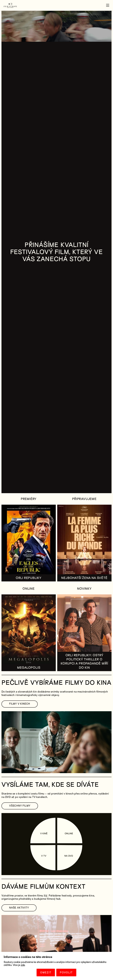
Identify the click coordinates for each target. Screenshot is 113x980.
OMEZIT (46, 973)
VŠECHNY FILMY (20, 806)
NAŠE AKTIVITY (19, 908)
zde (23, 965)
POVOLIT (66, 973)
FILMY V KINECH (20, 704)
